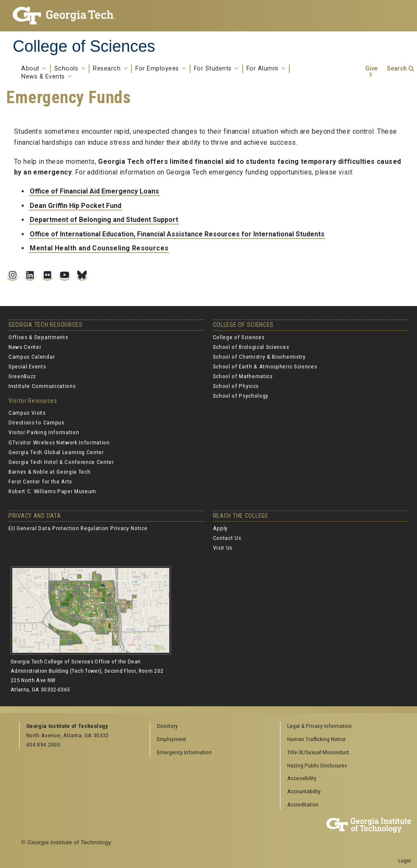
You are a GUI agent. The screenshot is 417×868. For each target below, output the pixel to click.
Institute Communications (42, 386)
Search (397, 69)
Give (371, 69)
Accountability (304, 791)
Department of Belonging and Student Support (104, 220)
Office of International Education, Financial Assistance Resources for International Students (177, 234)
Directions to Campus (36, 422)
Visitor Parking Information (44, 432)
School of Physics (236, 386)
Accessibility (302, 778)
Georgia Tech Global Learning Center (56, 452)
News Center (25, 347)
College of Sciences (84, 46)
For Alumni (266, 69)
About (34, 69)
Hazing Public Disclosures (317, 765)
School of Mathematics (243, 376)
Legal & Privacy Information (319, 726)
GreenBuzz (22, 376)
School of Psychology (241, 396)
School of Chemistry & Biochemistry (259, 357)
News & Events (47, 77)
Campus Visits (27, 413)
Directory (167, 726)
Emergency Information (184, 752)
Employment (172, 739)
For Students (216, 69)
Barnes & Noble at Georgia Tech (49, 472)
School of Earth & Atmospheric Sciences (265, 366)
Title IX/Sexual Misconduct (318, 752)
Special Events (27, 366)
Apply (220, 528)
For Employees (161, 69)
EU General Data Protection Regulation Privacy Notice (78, 528)
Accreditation (303, 804)
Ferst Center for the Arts (40, 481)
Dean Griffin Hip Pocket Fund (76, 206)
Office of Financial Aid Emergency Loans (94, 191)
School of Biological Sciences (251, 347)
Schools (70, 69)
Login (405, 860)
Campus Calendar (32, 357)
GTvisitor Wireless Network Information (59, 442)
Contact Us (227, 538)
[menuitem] (343, 726)
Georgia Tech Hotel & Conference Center (61, 462)
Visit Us (223, 548)
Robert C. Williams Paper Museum (52, 491)
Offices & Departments (38, 337)
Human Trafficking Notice (316, 739)
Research (110, 69)
